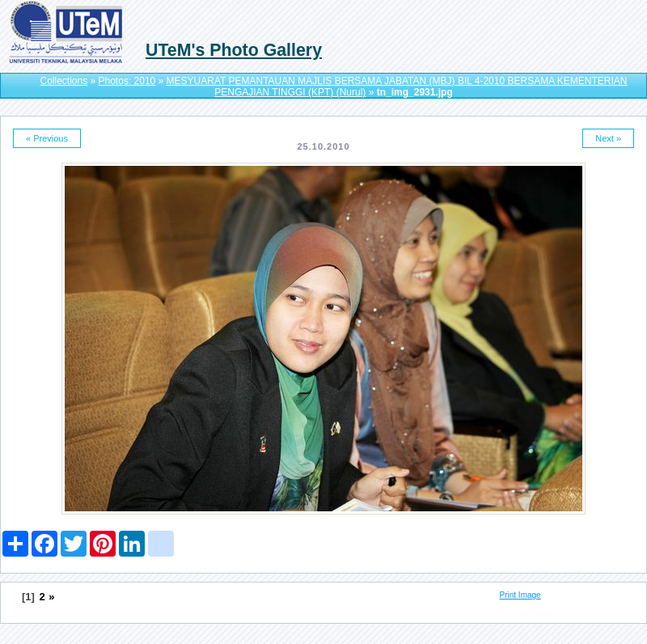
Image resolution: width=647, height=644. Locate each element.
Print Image (520, 595)
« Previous (47, 138)
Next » (608, 138)
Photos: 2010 (127, 81)
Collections (63, 81)
